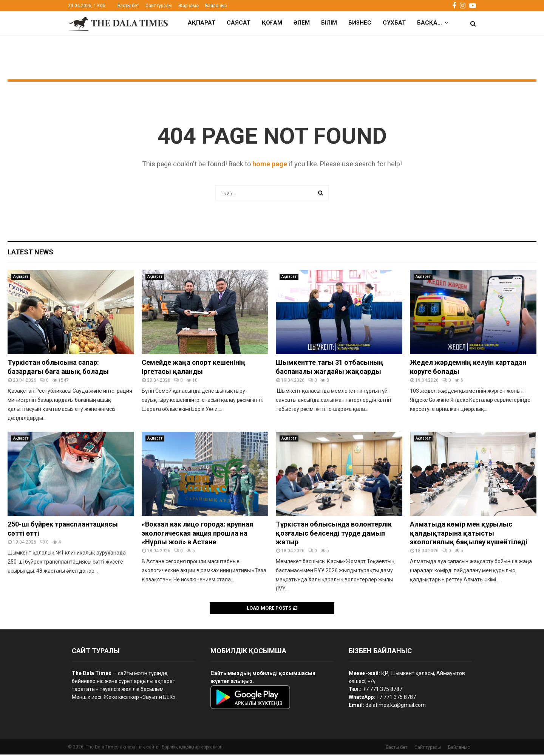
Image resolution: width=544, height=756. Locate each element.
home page (270, 165)
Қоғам (272, 23)
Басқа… (430, 23)
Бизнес (360, 23)
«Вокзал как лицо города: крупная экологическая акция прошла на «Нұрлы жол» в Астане (197, 534)
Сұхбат (394, 23)
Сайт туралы (159, 6)
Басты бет (128, 6)
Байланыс (216, 6)
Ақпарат (202, 23)
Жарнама (189, 6)
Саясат (239, 23)
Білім (329, 23)
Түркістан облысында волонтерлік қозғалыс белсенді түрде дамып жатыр (334, 534)
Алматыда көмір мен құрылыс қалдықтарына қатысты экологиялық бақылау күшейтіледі (469, 534)
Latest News (30, 253)
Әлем (302, 23)
